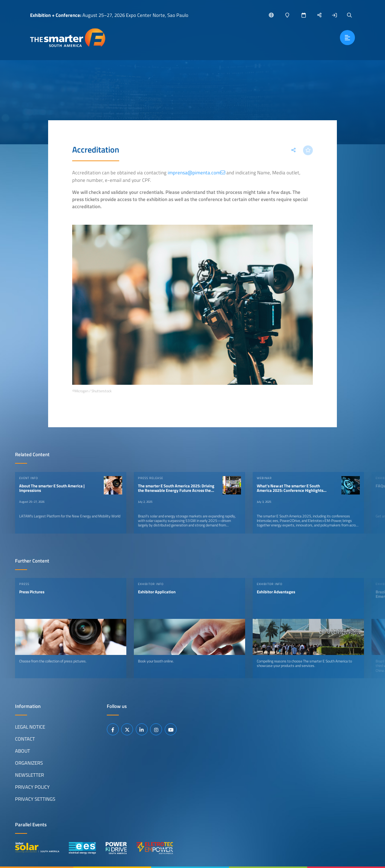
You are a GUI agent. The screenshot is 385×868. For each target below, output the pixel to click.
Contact (25, 739)
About (23, 751)
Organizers (29, 763)
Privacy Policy (32, 787)
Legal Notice (30, 727)
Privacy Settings (35, 799)
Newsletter (30, 775)
